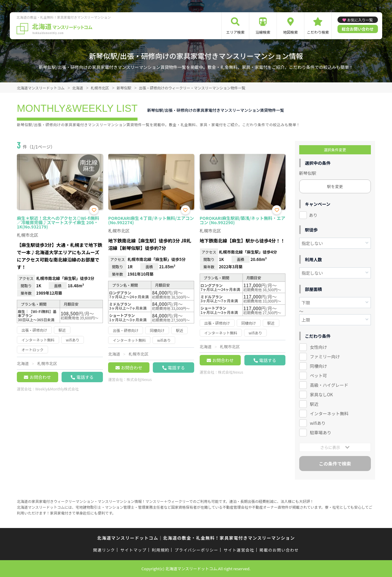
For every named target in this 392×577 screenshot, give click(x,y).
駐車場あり (321, 432)
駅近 (314, 404)
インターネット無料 (329, 413)
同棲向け (318, 366)
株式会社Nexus (139, 379)
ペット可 (318, 375)
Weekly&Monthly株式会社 (57, 389)
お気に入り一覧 (360, 20)
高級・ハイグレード (329, 385)
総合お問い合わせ (358, 29)
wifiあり (318, 423)
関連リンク (104, 550)
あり (313, 215)
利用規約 (161, 550)
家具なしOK (321, 394)
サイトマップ (134, 550)
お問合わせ (40, 377)
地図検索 (290, 32)
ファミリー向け (325, 356)
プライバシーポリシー (196, 550)
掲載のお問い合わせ (279, 550)
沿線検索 (263, 32)
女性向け (318, 347)
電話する (85, 377)
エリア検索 (235, 32)
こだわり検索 (318, 32)
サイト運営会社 (239, 550)
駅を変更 (335, 186)
